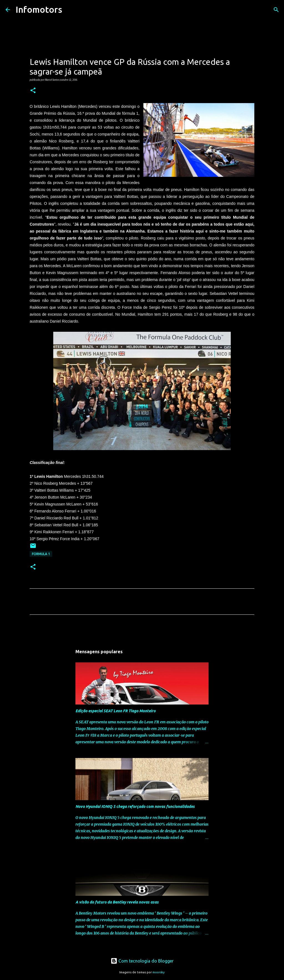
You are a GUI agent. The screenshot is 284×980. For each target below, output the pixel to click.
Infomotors (39, 9)
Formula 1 (41, 554)
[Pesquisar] (70, 10)
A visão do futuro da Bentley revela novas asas (117, 902)
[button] (33, 91)
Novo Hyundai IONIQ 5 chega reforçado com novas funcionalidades (135, 807)
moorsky (159, 972)
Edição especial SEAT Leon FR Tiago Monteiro (116, 711)
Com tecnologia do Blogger (142, 961)
